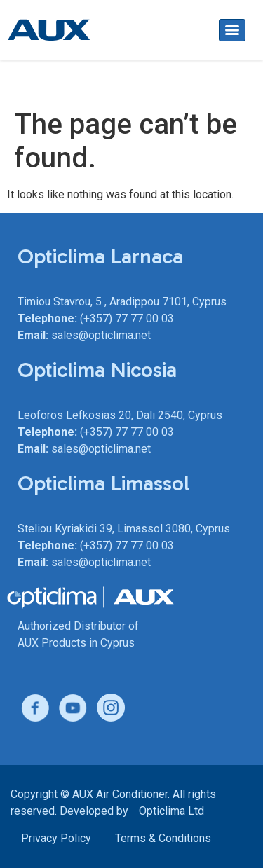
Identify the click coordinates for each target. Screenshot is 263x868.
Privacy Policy (56, 838)
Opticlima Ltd (171, 811)
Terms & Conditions (163, 838)
